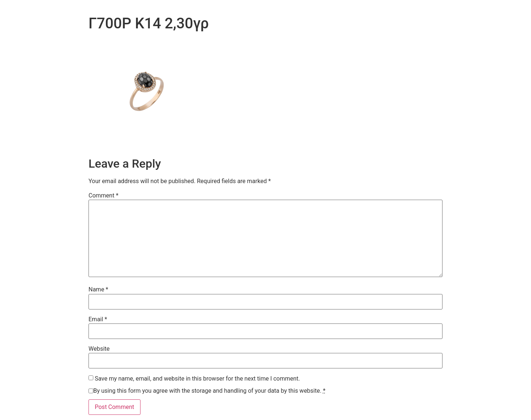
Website (99, 349)
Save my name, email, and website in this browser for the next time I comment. (197, 379)
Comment (103, 196)
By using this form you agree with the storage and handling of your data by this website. (209, 391)
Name (98, 290)
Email (98, 319)
